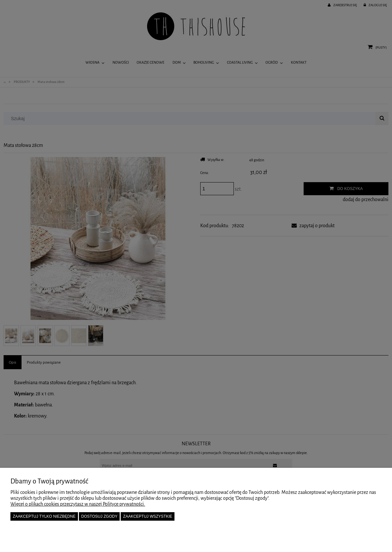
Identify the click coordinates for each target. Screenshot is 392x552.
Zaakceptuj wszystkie (148, 516)
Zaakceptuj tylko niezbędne (44, 516)
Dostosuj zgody (99, 516)
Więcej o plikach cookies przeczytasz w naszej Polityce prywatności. (78, 504)
